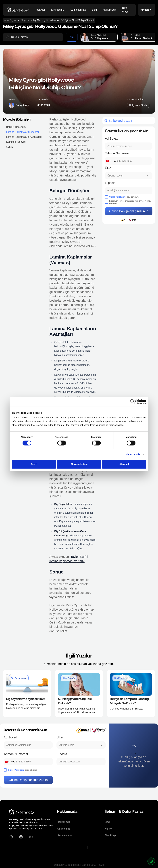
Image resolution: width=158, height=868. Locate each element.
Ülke (108, 168)
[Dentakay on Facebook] (11, 837)
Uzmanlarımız (78, 10)
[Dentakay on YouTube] (31, 837)
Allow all (124, 464)
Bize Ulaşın (126, 10)
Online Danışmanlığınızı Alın (129, 211)
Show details (133, 454)
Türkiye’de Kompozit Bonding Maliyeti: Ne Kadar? (129, 701)
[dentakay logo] (18, 10)
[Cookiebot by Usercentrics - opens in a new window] (133, 402)
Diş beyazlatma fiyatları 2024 (26, 699)
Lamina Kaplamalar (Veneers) (23, 132)
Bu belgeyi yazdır (118, 121)
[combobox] (111, 161)
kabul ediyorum (124, 197)
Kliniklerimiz (58, 10)
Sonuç (10, 147)
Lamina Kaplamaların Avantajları (24, 137)
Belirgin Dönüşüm (16, 127)
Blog (94, 10)
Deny (34, 464)
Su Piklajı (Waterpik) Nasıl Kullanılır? (75, 701)
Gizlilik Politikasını (117, 197)
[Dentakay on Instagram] (21, 837)
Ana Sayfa (10, 20)
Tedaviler (40, 10)
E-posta (110, 183)
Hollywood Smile (138, 105)
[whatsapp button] (151, 861)
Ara (72, 37)
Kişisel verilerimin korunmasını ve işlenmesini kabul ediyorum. (130, 202)
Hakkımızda (109, 10)
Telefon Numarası (117, 153)
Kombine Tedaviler (16, 142)
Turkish (147, 10)
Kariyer (109, 829)
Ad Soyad (112, 138)
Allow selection (79, 464)
